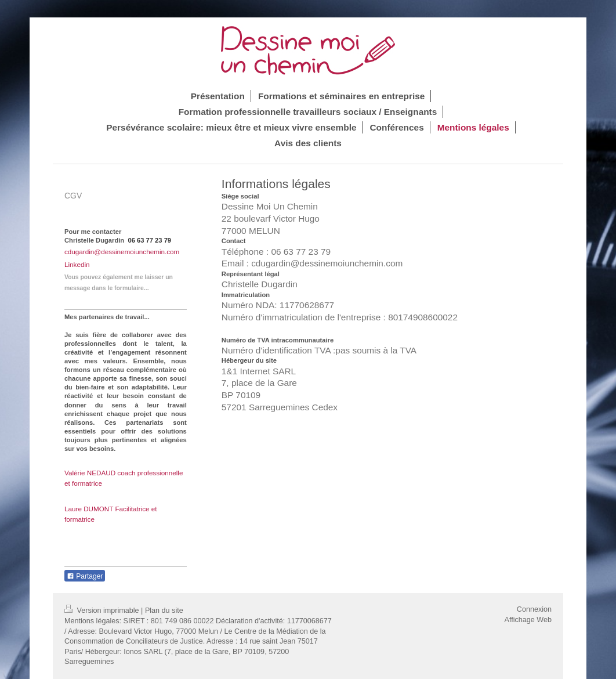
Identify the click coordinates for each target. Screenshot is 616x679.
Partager (85, 576)
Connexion (534, 609)
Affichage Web (528, 620)
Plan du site (164, 611)
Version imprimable (103, 611)
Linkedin (77, 264)
